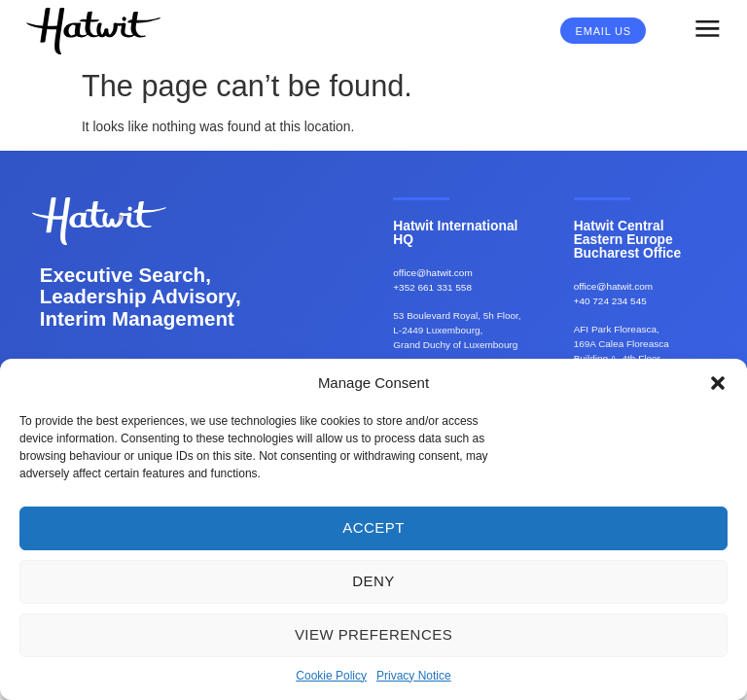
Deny (373, 581)
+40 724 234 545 (610, 301)
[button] (718, 383)
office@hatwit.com (432, 273)
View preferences (373, 634)
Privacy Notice (414, 676)
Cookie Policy (331, 676)
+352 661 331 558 (432, 287)
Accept (373, 527)
